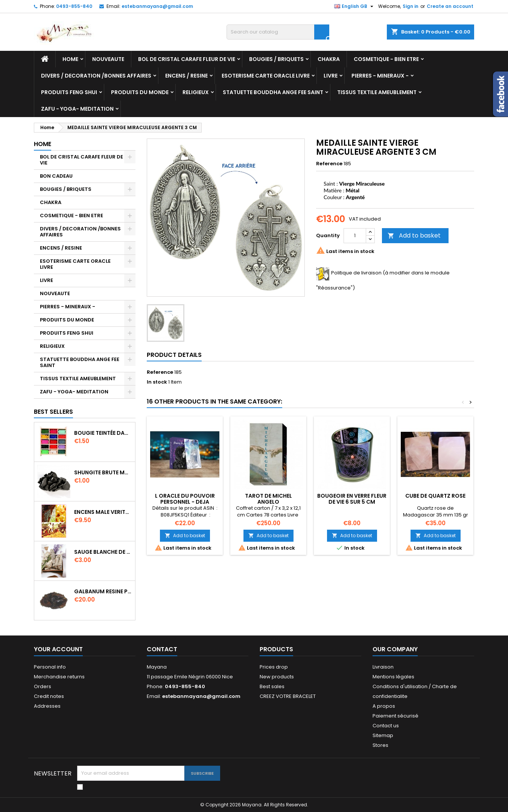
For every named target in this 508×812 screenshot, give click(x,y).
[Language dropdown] (355, 6)
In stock (157, 382)
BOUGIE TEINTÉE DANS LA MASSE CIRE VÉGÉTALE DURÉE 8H (103, 433)
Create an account (450, 6)
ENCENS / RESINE (186, 76)
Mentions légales (393, 677)
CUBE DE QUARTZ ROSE (435, 496)
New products (277, 677)
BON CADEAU (56, 176)
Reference (329, 164)
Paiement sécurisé (395, 716)
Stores (380, 745)
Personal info (50, 667)
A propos (384, 706)
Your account (58, 649)
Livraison (383, 667)
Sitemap (383, 735)
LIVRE (331, 76)
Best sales (272, 686)
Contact (162, 649)
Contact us (386, 726)
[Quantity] (355, 236)
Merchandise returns (59, 677)
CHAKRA (329, 59)
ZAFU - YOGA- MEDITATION (77, 109)
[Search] (278, 32)
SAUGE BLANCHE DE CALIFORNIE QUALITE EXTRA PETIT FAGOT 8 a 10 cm (103, 552)
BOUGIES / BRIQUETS (276, 59)
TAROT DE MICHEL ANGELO (268, 499)
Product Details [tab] (174, 355)
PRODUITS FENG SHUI (69, 92)
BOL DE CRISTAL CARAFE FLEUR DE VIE (187, 59)
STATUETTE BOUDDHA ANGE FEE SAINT (273, 92)
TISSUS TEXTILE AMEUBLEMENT (377, 92)
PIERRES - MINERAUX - (380, 76)
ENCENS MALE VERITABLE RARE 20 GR (103, 512)
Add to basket (414, 235)
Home (70, 59)
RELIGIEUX (196, 92)
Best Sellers (53, 412)
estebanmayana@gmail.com (157, 6)
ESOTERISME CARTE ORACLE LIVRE (266, 76)
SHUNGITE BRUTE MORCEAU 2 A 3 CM (103, 472)
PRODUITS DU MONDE (140, 92)
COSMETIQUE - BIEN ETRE (386, 59)
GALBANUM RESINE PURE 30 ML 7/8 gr (103, 591)
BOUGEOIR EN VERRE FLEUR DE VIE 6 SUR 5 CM (352, 499)
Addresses (47, 706)
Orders (43, 686)
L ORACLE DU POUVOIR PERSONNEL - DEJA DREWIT (185, 502)
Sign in (411, 6)
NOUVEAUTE (108, 59)
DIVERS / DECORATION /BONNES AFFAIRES (96, 76)
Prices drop (274, 667)
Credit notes (49, 696)
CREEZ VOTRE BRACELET (288, 696)
